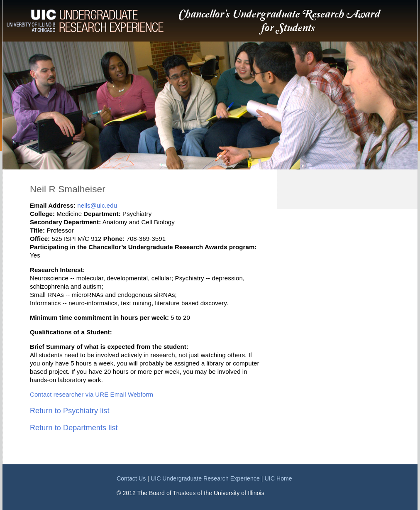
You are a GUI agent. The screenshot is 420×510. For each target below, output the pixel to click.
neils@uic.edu (97, 205)
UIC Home (278, 478)
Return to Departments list (74, 428)
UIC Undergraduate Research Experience (205, 478)
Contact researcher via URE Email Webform (92, 394)
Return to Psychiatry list (70, 411)
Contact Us (131, 478)
